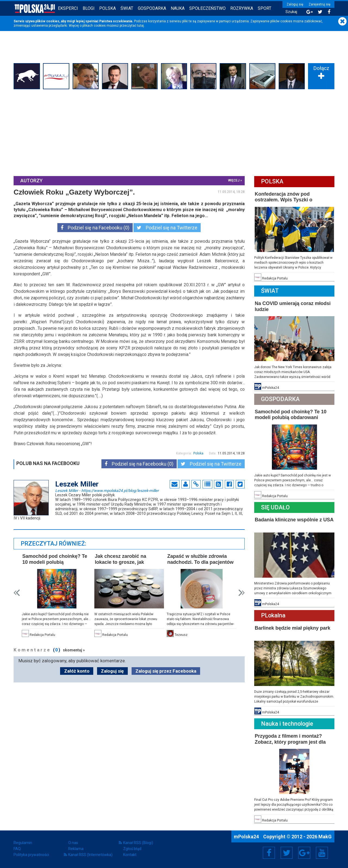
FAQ (17, 849)
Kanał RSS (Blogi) (138, 843)
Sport (265, 8)
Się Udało (275, 507)
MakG (325, 837)
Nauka (178, 8)
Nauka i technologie (287, 724)
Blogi (89, 8)
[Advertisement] (174, 132)
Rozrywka (242, 8)
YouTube (322, 853)
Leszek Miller (107, 490)
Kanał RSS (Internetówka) (90, 855)
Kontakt (130, 855)
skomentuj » (74, 650)
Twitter (287, 853)
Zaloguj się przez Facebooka (166, 671)
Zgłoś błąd (132, 849)
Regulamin (23, 843)
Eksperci (68, 8)
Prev (17, 593)
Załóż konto (77, 671)
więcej (234, 180)
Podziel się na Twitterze (167, 228)
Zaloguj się (295, 4)
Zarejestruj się (319, 4)
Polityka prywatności (31, 855)
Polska (108, 8)
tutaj (140, 26)
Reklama (76, 849)
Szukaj (291, 12)
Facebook (269, 853)
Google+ (304, 853)
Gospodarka (152, 8)
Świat (127, 8)
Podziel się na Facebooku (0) (95, 228)
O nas (73, 843)
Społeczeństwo (207, 8)
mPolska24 (247, 837)
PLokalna (273, 615)
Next (242, 593)
